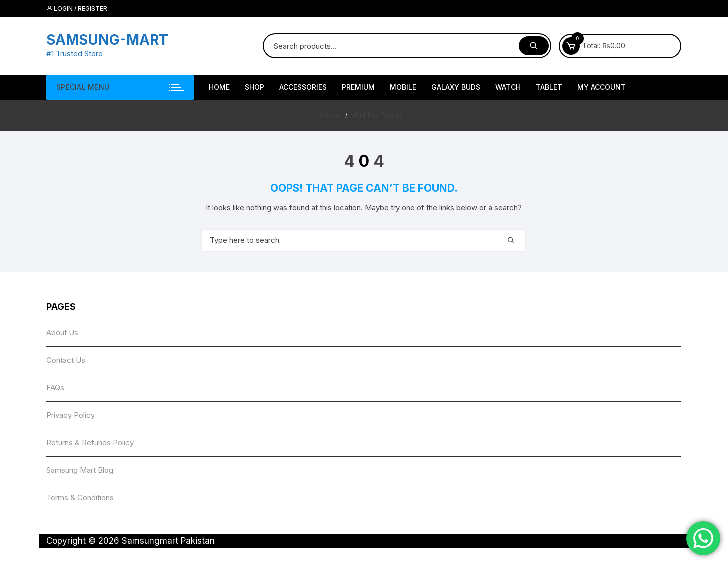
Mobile (403, 87)
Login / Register (77, 9)
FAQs (55, 388)
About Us (62, 333)
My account (602, 87)
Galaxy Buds (456, 87)
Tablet (549, 87)
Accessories (303, 87)
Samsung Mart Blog (80, 470)
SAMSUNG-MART (107, 40)
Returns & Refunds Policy (90, 443)
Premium (358, 87)
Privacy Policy (71, 415)
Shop (255, 87)
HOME (219, 87)
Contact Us (66, 360)
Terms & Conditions (80, 498)
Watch (508, 87)
